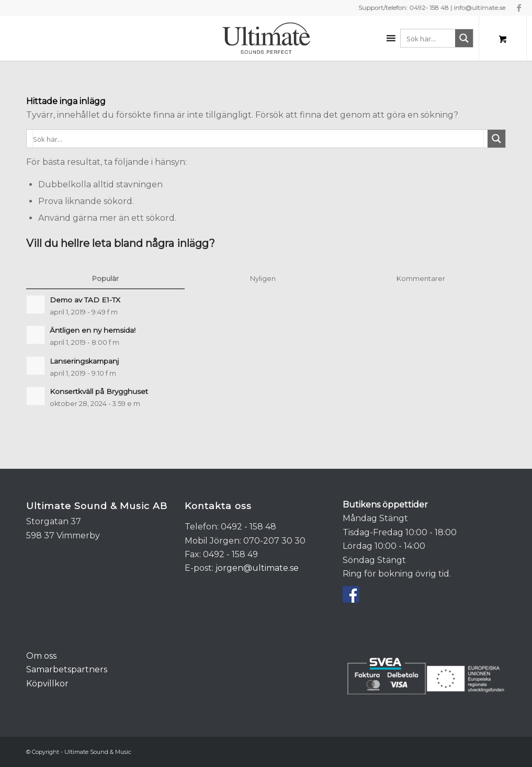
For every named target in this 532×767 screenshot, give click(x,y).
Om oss (41, 656)
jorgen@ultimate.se (257, 568)
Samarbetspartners (67, 669)
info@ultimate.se (479, 8)
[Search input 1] (438, 38)
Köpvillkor (47, 684)
